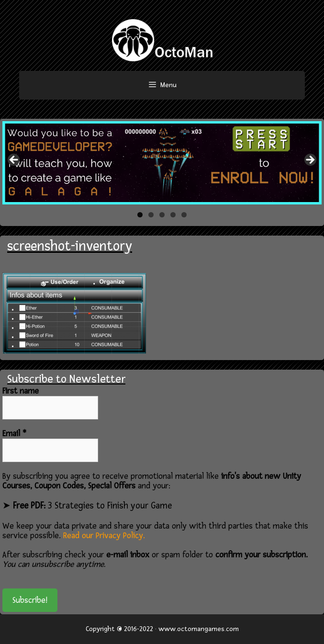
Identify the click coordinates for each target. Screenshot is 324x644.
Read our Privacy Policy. (104, 536)
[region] (162, 163)
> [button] (310, 160)
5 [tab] (184, 215)
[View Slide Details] (162, 163)
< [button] (14, 160)
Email (14, 434)
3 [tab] (162, 215)
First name (21, 391)
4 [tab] (173, 215)
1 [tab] (140, 215)
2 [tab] (151, 215)
